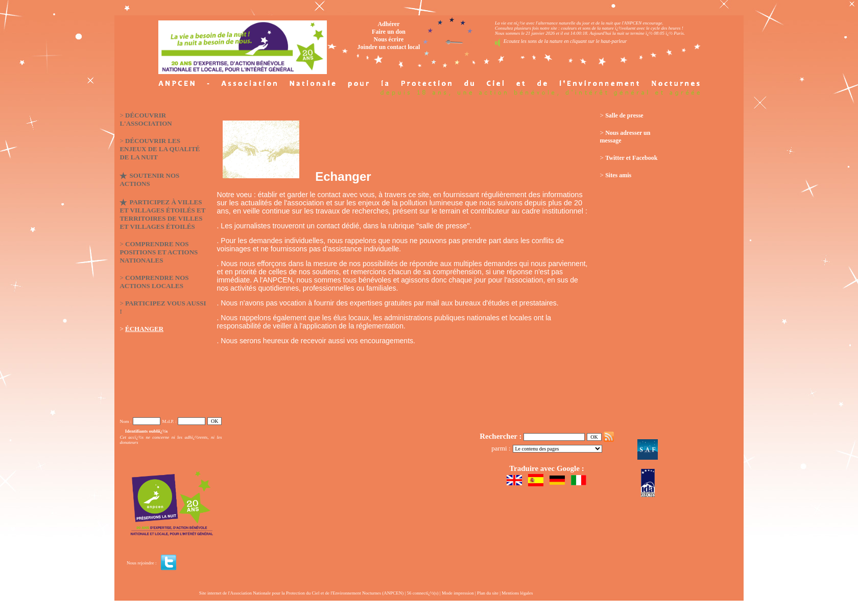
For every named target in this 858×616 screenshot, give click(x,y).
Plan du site (488, 593)
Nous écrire (389, 39)
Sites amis (618, 175)
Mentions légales (517, 593)
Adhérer (388, 24)
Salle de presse (624, 115)
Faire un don (389, 32)
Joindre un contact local (389, 47)
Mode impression (458, 593)
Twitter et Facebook (631, 158)
